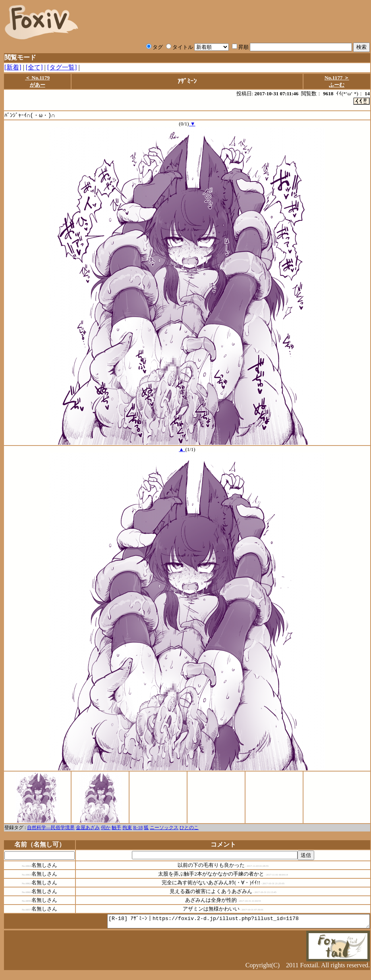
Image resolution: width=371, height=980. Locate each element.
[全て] (34, 67)
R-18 (138, 828)
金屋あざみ (88, 828)
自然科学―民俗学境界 (51, 828)
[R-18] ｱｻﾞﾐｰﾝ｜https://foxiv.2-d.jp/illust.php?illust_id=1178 (223, 923)
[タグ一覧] (62, 67)
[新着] (13, 67)
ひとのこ (189, 828)
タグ (155, 47)
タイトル (180, 47)
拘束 (127, 828)
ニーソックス (164, 828)
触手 (116, 828)
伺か (106, 828)
